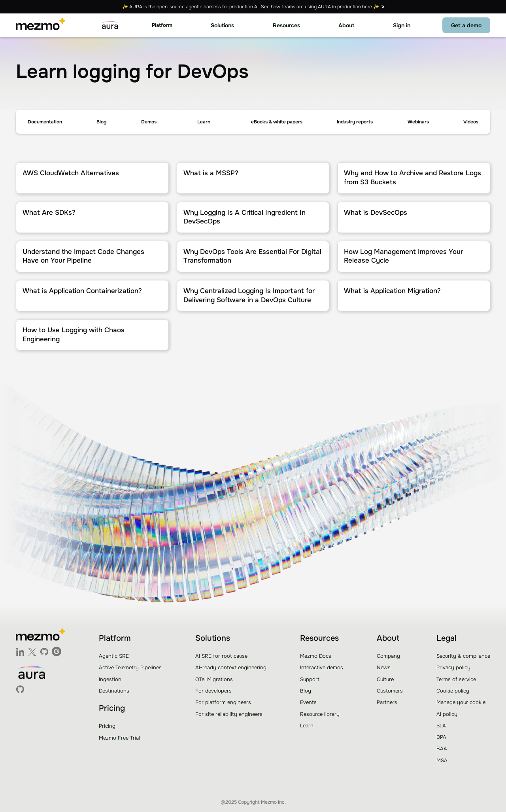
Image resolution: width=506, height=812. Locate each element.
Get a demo (466, 25)
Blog (101, 122)
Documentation (45, 122)
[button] (162, 26)
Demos (149, 122)
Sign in (402, 25)
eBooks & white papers (277, 122)
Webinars (418, 122)
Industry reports (355, 122)
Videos (471, 122)
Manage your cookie (461, 702)
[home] (41, 25)
